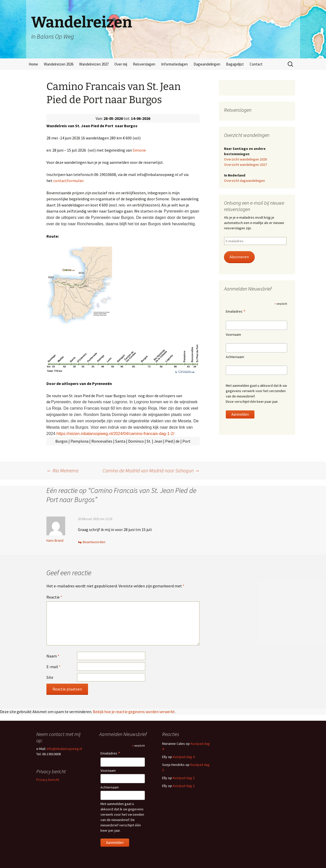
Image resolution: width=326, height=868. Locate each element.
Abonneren (239, 257)
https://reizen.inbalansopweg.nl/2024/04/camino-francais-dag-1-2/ (115, 434)
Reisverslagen (144, 64)
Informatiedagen (174, 64)
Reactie (54, 597)
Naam (53, 656)
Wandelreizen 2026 (59, 64)
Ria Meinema (63, 470)
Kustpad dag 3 (184, 778)
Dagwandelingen (207, 64)
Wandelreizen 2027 (94, 64)
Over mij (121, 64)
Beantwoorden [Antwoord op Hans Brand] (94, 542)
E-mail (54, 667)
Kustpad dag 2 (184, 786)
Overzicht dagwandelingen (244, 181)
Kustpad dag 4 (184, 757)
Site (50, 677)
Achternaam (235, 357)
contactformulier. (69, 181)
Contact (256, 64)
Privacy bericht (48, 780)
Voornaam (233, 334)
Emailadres (236, 312)
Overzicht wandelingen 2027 (245, 165)
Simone (139, 150)
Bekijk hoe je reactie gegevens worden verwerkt (134, 712)
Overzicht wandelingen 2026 (245, 159)
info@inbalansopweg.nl (64, 749)
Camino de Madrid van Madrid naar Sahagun (151, 470)
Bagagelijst (235, 64)
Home (33, 64)
